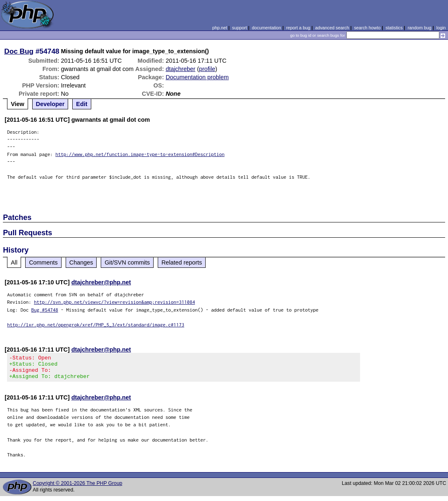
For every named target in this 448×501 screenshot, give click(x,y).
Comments (43, 262)
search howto (367, 28)
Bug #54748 (45, 310)
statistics (394, 28)
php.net (220, 28)
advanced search (332, 28)
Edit (82, 104)
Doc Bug (19, 51)
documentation (267, 28)
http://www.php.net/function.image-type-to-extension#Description (140, 154)
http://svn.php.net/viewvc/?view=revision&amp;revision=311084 (114, 302)
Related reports (182, 262)
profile (207, 69)
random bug (420, 28)
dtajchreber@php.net (101, 282)
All (14, 262)
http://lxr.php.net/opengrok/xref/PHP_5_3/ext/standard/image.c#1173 (96, 325)
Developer (50, 104)
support (239, 28)
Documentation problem (197, 77)
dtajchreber (180, 69)
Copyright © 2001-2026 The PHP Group (77, 488)
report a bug (298, 28)
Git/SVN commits (127, 262)
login (441, 28)
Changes (81, 262)
